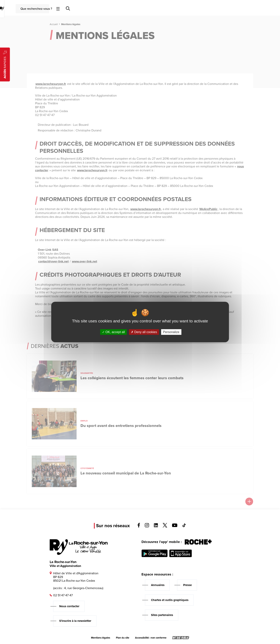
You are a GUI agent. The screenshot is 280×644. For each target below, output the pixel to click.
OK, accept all (114, 332)
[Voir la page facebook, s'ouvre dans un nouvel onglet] (139, 527)
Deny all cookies (144, 332)
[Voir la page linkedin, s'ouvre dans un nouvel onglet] (156, 526)
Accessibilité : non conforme (151, 638)
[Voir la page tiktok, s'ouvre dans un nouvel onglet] (184, 526)
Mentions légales (101, 638)
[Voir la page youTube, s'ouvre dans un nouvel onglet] (175, 526)
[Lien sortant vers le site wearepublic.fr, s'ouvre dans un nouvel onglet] (181, 638)
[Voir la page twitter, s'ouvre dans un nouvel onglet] (165, 527)
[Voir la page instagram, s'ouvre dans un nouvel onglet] (147, 526)
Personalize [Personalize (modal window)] (171, 332)
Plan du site (123, 638)
